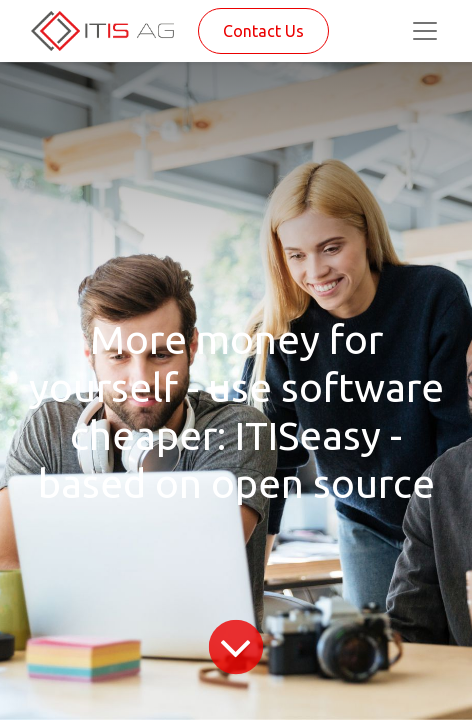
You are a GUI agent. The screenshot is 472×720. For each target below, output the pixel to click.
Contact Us (263, 31)
